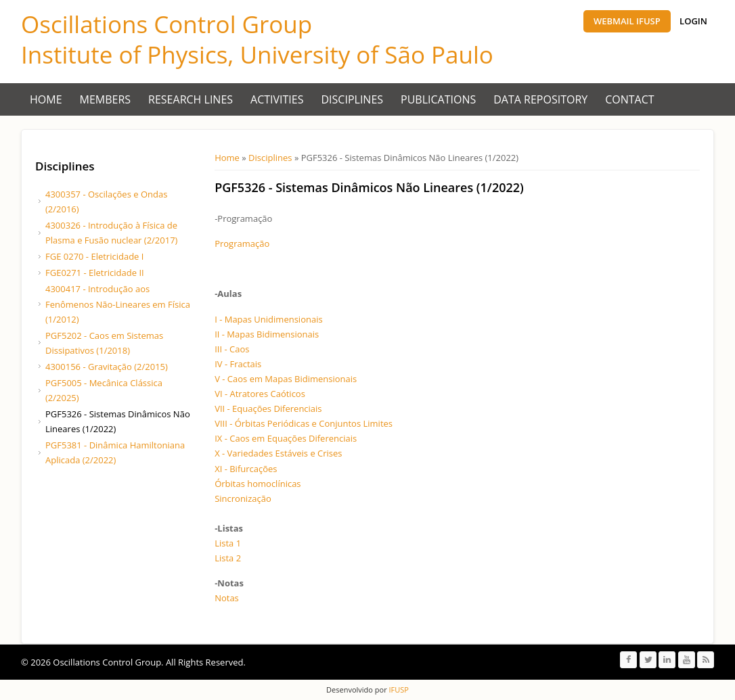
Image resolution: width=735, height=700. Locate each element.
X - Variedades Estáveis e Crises (278, 453)
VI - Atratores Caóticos (260, 394)
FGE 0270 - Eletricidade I (94, 256)
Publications (438, 99)
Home (46, 99)
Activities (277, 99)
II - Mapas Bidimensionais (267, 334)
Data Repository (540, 99)
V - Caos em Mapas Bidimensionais (286, 379)
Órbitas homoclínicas (258, 484)
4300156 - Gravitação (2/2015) (107, 367)
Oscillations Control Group (166, 24)
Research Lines (191, 99)
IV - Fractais (238, 364)
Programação (242, 243)
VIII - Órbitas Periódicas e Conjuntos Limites (304, 423)
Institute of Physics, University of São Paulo (257, 54)
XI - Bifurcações (246, 469)
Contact (629, 99)
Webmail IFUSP (627, 21)
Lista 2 (228, 558)
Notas (227, 598)
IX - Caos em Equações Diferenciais (286, 438)
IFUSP (398, 690)
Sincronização (243, 498)
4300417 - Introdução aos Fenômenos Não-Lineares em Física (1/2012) (118, 304)
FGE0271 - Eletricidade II (95, 273)
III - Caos (232, 349)
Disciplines (353, 99)
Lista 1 (228, 543)
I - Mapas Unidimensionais (268, 319)
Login (693, 21)
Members (106, 99)
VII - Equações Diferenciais (268, 409)
